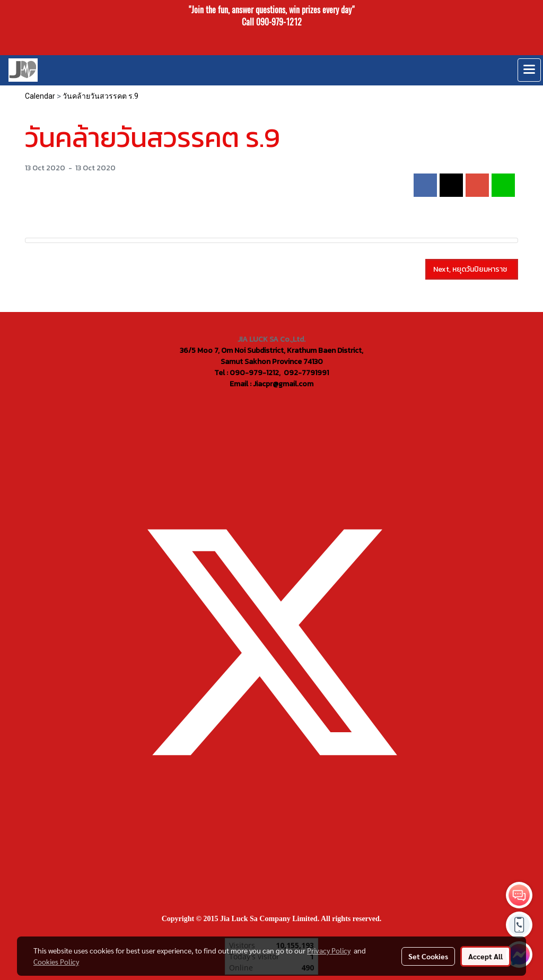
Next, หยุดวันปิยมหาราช (472, 269)
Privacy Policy (329, 950)
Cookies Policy (56, 961)
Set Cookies (428, 956)
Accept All (485, 956)
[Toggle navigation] (529, 70)
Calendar (40, 96)
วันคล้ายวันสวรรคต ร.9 (100, 96)
